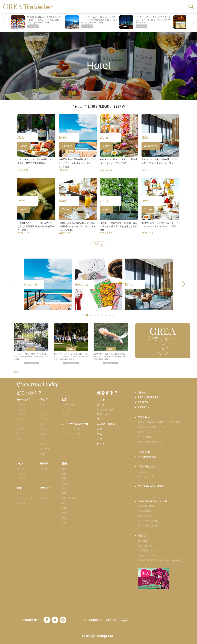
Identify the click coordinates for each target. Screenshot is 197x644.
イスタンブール (24, 498)
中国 (64, 513)
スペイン (21, 419)
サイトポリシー (146, 555)
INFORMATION (147, 457)
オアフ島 (21, 469)
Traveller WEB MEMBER (152, 501)
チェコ (20, 424)
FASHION (144, 407)
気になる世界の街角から (151, 442)
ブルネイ (45, 449)
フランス (21, 409)
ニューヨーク (68, 405)
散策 (99, 434)
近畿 (64, 508)
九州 (64, 523)
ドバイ (20, 493)
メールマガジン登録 (148, 521)
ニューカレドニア (71, 434)
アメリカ (66, 409)
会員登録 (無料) (146, 506)
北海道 (65, 483)
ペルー (44, 469)
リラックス (103, 414)
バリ (43, 409)
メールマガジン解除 (148, 526)
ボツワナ (45, 498)
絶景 (99, 429)
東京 (64, 469)
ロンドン (21, 434)
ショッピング (105, 409)
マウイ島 (21, 478)
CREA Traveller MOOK (151, 486)
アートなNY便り (146, 437)
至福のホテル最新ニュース (152, 427)
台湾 (43, 405)
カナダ (65, 414)
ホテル (101, 400)
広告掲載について (147, 550)
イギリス (21, 414)
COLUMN (144, 417)
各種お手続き (145, 516)
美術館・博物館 (106, 424)
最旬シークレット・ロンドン (153, 432)
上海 (43, 454)
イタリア (21, 405)
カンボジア (46, 419)
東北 (64, 488)
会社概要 (142, 541)
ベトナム (45, 439)
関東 (64, 493)
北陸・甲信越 (68, 498)
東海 (64, 503)
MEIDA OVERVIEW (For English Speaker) (159, 560)
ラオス (44, 429)
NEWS (142, 393)
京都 (64, 474)
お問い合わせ (145, 546)
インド (44, 444)
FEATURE (144, 452)
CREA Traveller (147, 467)
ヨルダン (21, 503)
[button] (194, 23)
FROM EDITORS (148, 398)
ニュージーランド (71, 429)
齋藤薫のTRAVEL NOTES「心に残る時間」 (160, 422)
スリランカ (46, 414)
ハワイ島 (21, 474)
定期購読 (142, 472)
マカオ (44, 434)
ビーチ (101, 444)
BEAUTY (143, 402)
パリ (19, 439)
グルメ (101, 404)
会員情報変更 (145, 511)
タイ (43, 424)
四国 (64, 518)
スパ (99, 419)
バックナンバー (146, 477)
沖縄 (64, 478)
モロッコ (45, 493)
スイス (20, 429)
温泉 (99, 439)
